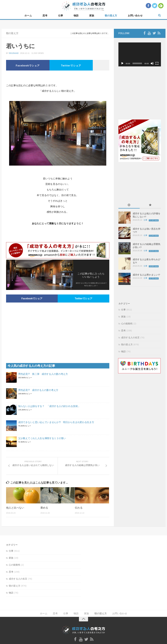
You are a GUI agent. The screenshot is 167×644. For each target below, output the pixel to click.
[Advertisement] (58, 78)
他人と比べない (15, 508)
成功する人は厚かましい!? (146, 275)
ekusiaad (14, 53)
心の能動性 (127, 324)
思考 (45, 16)
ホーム (28, 16)
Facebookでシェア (28, 66)
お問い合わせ (135, 16)
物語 (76, 16)
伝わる (79, 508)
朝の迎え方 (111, 16)
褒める (44, 508)
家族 (92, 16)
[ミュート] (152, 63)
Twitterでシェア (71, 66)
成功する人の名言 (130, 337)
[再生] (122, 63)
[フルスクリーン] (157, 63)
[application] (140, 54)
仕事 (61, 16)
